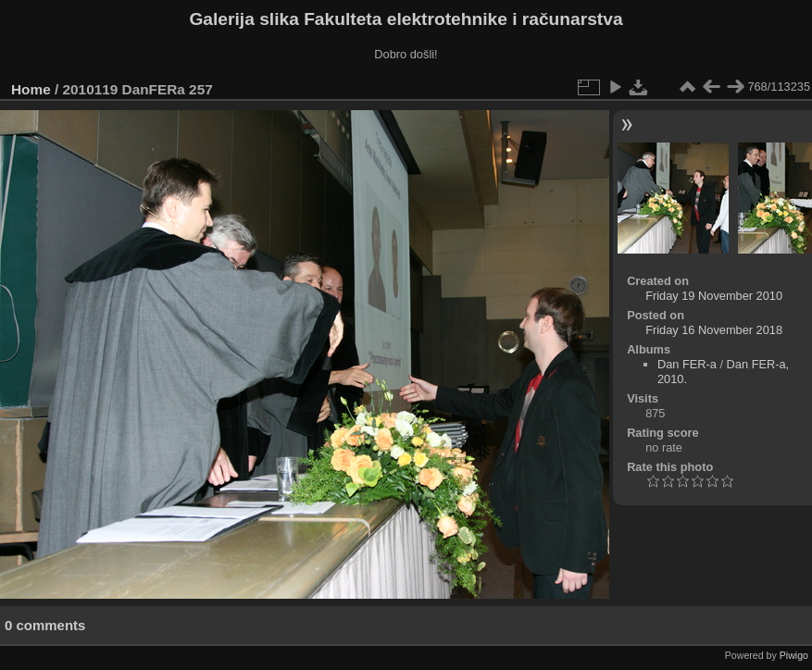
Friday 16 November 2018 (714, 330)
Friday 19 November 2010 (714, 296)
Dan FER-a (687, 364)
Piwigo (794, 655)
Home (31, 89)
